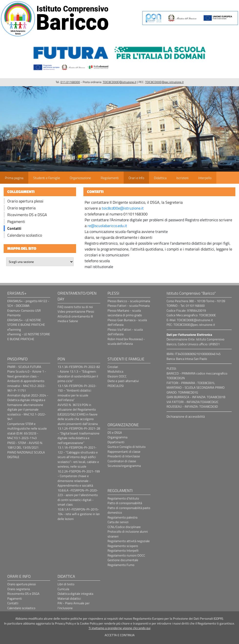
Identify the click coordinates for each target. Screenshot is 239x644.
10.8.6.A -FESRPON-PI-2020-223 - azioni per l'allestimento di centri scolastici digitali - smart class (78, 497)
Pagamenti (16, 221)
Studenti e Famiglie (47, 178)
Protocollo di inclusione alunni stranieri (128, 534)
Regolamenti (110, 178)
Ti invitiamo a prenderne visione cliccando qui (119, 628)
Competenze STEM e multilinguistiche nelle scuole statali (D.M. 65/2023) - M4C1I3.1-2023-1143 (27, 431)
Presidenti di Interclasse (124, 456)
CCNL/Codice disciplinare (124, 527)
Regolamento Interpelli (123, 550)
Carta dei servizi (118, 522)
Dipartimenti (116, 442)
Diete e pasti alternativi (123, 381)
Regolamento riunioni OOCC (126, 555)
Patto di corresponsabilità (125, 503)
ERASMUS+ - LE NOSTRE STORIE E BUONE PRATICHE (26, 322)
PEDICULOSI (116, 386)
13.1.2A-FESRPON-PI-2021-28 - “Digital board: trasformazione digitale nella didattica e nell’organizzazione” (79, 436)
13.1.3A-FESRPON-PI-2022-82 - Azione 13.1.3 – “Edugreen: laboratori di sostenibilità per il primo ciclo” (79, 374)
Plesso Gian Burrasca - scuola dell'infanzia (127, 322)
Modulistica (115, 371)
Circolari (113, 367)
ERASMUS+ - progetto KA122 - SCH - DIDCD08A (28, 303)
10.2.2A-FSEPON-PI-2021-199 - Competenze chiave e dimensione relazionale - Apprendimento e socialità (79, 478)
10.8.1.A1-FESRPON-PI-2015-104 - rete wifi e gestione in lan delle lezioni (79, 514)
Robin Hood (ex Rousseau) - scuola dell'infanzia (126, 341)
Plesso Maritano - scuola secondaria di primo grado (125, 313)
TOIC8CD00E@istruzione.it (119, 82)
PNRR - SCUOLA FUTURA (24, 367)
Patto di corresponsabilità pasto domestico (129, 510)
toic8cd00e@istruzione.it (123, 208)
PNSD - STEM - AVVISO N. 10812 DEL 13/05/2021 (25, 445)
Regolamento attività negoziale (129, 541)
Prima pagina (14, 178)
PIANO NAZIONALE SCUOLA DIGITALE (26, 455)
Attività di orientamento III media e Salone (75, 319)
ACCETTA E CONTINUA (120, 635)
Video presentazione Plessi (76, 311)
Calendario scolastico (25, 235)
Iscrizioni (182, 178)
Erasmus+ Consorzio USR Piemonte (24, 313)
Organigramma (117, 437)
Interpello (205, 178)
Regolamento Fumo (121, 565)
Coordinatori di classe (122, 461)
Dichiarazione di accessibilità (186, 416)
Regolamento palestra (122, 517)
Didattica (160, 178)
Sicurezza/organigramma (124, 466)
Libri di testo (66, 584)
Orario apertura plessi (25, 201)
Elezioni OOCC (117, 376)
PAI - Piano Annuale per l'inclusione (74, 606)
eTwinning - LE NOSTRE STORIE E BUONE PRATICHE (29, 336)
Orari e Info (136, 178)
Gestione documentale (123, 560)
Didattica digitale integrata (75, 594)
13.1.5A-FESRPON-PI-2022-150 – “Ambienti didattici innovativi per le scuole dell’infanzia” (77, 393)
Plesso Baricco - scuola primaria (129, 301)
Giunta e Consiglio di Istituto (127, 447)
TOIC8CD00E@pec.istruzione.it (164, 82)
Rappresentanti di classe (124, 452)
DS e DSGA (115, 433)
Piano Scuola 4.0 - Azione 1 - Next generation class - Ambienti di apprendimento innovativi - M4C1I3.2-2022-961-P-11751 (27, 381)
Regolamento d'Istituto (123, 498)
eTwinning (14, 329)
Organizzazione (80, 178)
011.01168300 (70, 82)
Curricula (63, 589)
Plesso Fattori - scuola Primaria (129, 306)
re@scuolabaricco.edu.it (107, 226)
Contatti (14, 228)
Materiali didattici (69, 598)
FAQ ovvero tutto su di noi (75, 307)
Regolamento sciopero (123, 546)
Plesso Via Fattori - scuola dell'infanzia (125, 332)
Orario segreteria (21, 208)
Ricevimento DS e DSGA (27, 215)
